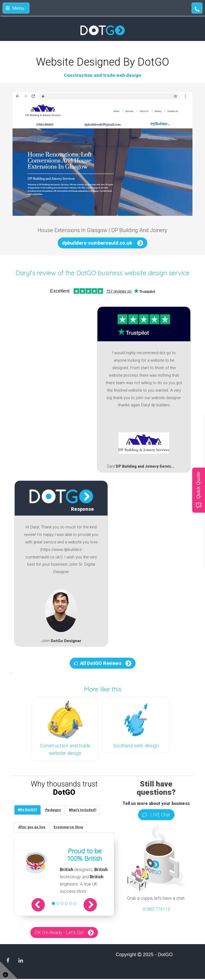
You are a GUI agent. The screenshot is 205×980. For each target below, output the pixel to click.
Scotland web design (136, 746)
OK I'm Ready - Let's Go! (59, 933)
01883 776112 (156, 909)
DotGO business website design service (133, 273)
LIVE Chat (156, 815)
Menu (15, 8)
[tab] (28, 810)
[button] (41, 906)
